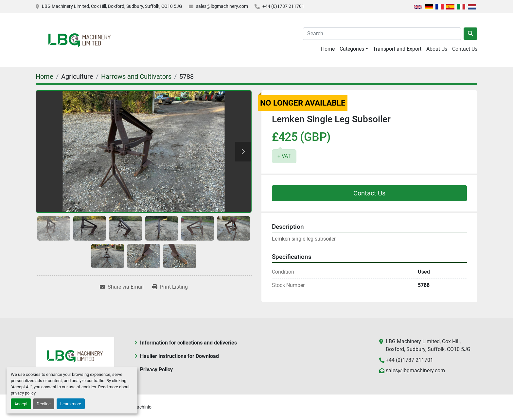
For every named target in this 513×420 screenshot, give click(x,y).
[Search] (382, 34)
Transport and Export (397, 49)
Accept (21, 404)
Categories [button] (352, 49)
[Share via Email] (122, 287)
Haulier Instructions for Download (179, 356)
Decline (44, 404)
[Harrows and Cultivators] (136, 76)
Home (328, 49)
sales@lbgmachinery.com (222, 6)
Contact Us (465, 49)
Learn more (71, 404)
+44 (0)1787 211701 (283, 6)
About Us (437, 49)
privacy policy (23, 393)
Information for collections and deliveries (188, 343)
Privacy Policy (156, 370)
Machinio (142, 407)
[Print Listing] (170, 287)
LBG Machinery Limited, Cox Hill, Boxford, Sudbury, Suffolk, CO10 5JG (112, 6)
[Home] (44, 76)
